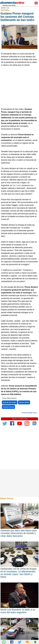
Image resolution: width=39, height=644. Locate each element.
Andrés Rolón (24, 402)
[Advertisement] (19, 87)
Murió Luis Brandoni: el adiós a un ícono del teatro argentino (18, 611)
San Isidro (5, 10)
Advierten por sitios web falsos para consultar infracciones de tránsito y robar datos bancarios (19, 533)
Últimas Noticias (7, 498)
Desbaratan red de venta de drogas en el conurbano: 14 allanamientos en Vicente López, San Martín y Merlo (19, 573)
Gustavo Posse (8, 407)
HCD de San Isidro (10, 402)
